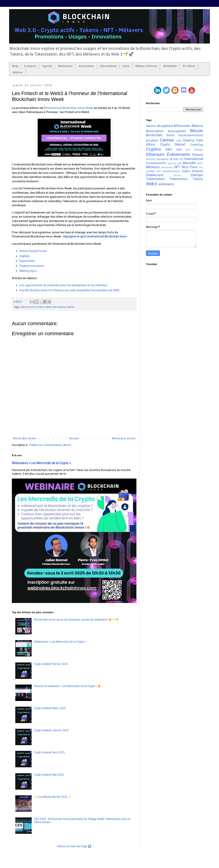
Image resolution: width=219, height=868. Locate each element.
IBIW (48, 307)
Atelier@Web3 (177, 131)
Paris (194, 167)
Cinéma (189, 140)
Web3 (71, 307)
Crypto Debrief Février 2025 (51, 664)
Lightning (172, 163)
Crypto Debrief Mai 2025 (49, 775)
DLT (188, 150)
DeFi (179, 150)
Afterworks (182, 126)
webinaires (166, 184)
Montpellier (167, 167)
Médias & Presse (146, 66)
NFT (177, 167)
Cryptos (154, 149)
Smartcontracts (171, 171)
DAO (169, 150)
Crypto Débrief (173, 145)
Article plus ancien (124, 438)
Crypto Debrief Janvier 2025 (51, 730)
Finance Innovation (32, 266)
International (108, 66)
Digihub (25, 256)
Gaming (151, 159)
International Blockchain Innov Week (69, 108)
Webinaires (65, 66)
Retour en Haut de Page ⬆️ (74, 846)
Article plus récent (25, 438)
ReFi (159, 171)
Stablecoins (155, 175)
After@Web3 (165, 126)
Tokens (198, 179)
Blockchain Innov (160, 135)
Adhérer (18, 72)
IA (171, 159)
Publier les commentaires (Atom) (50, 445)
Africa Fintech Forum (33, 251)
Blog (15, 66)
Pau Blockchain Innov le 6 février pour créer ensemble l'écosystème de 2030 (69, 290)
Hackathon (162, 159)
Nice (185, 167)
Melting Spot (28, 271)
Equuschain (27, 261)
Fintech (40, 307)
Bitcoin (197, 131)
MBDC (200, 163)
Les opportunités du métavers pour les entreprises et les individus (63, 285)
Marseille (189, 163)
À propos (30, 66)
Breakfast (152, 141)
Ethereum (155, 154)
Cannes (167, 140)
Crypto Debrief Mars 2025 (50, 708)
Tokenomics (179, 179)
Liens (126, 66)
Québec (150, 171)
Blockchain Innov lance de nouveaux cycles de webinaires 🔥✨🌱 (76, 620)
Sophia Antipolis (192, 171)
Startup (177, 175)
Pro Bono (189, 66)
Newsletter (170, 66)
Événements (28, 307)
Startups (197, 175)
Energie (199, 150)
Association (86, 66)
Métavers (153, 167)
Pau (201, 167)
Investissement (156, 163)
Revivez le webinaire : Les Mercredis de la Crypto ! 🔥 (67, 686)
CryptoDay (197, 145)
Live (180, 163)
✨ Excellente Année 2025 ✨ (53, 797)
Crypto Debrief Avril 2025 (49, 752)
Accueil (74, 438)
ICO (181, 159)
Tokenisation (155, 179)
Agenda (47, 66)
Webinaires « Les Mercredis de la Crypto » (41, 463)
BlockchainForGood (191, 135)
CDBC (179, 141)
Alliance (197, 126)
